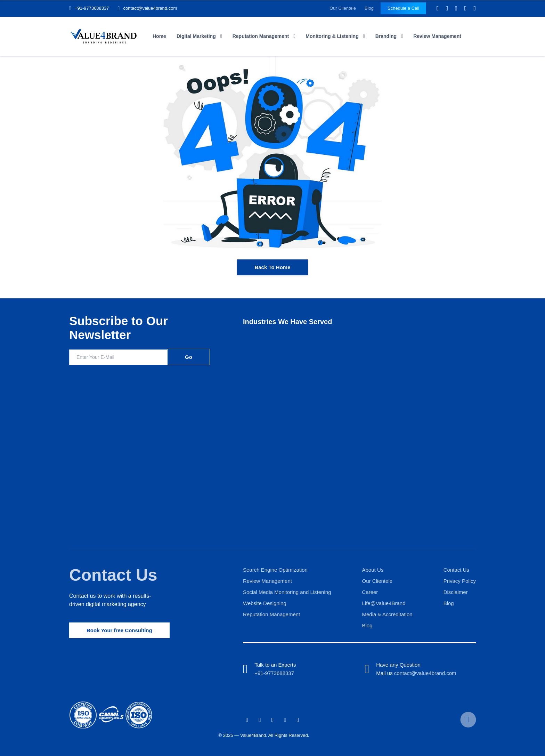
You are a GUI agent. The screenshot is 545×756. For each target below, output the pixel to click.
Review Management (437, 36)
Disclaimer (456, 592)
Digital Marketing (196, 36)
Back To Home (272, 267)
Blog (369, 8)
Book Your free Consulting (119, 630)
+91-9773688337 (92, 8)
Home (159, 36)
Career (370, 592)
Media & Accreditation (387, 614)
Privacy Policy (460, 581)
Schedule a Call (403, 8)
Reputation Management (261, 36)
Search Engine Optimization (275, 570)
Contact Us (113, 575)
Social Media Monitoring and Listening (287, 592)
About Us (373, 570)
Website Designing (265, 603)
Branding (386, 36)
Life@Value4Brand (384, 603)
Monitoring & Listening (332, 36)
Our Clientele (343, 8)
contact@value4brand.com (150, 8)
